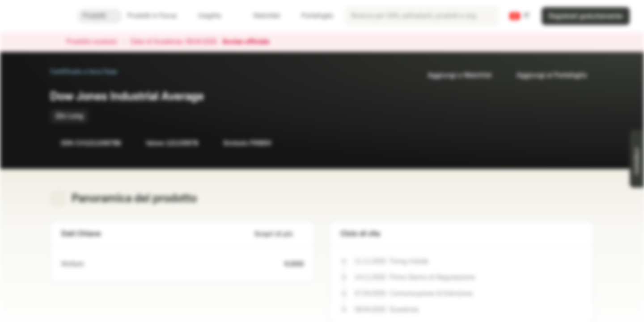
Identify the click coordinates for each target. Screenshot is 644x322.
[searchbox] (422, 16)
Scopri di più (279, 234)
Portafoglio (312, 16)
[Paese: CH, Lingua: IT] (520, 16)
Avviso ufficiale (250, 42)
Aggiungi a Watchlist (454, 75)
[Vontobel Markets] (39, 16)
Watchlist (261, 16)
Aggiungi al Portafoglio (546, 75)
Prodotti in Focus (157, 16)
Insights (215, 16)
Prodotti (100, 16)
